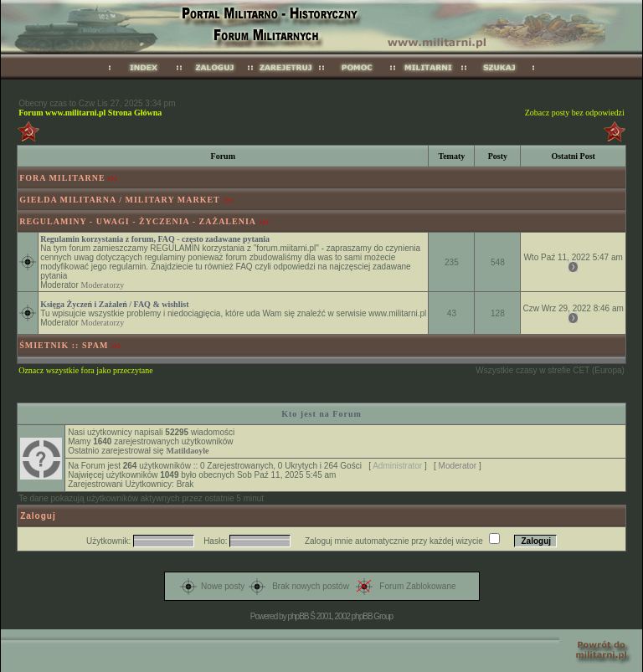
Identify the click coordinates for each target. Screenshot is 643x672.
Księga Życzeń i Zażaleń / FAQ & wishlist (114, 304)
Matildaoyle (187, 451)
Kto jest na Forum (321, 414)
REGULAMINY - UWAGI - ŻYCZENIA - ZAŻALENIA (138, 221)
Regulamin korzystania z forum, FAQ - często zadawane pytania (155, 239)
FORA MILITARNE (62, 178)
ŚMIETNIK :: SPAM (64, 345)
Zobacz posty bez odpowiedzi (575, 113)
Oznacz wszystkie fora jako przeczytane (85, 370)
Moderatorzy (103, 285)
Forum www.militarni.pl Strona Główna (90, 113)
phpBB (298, 616)
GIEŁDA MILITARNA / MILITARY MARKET (120, 200)
